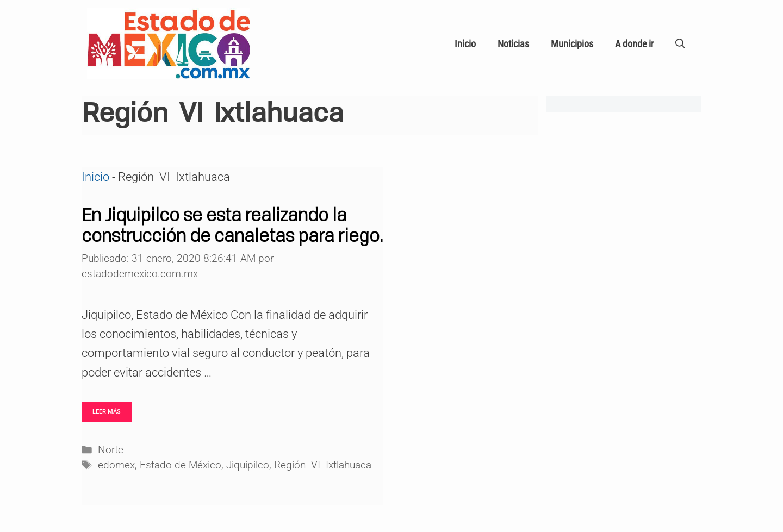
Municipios (572, 44)
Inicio (465, 44)
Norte (111, 450)
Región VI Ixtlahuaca (323, 465)
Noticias (513, 44)
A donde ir (634, 44)
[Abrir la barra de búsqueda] (680, 44)
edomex (116, 465)
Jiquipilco (248, 465)
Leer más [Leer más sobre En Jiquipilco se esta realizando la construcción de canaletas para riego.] (107, 412)
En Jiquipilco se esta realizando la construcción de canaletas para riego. (232, 225)
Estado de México (181, 465)
